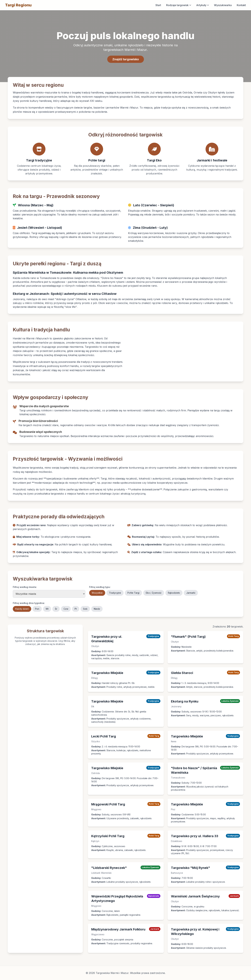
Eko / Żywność (154, 593)
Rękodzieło (174, 593)
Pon (37, 609)
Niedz (97, 609)
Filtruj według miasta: (25, 587)
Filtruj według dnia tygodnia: (29, 603)
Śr (56, 609)
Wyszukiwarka (223, 5)
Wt (47, 609)
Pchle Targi (133, 593)
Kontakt (241, 5)
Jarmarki (191, 593)
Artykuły (203, 5)
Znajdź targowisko (126, 59)
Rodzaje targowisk (179, 5)
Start (158, 5)
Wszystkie (97, 593)
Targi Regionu (18, 5)
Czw (66, 609)
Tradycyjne (115, 593)
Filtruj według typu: (100, 587)
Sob (85, 609)
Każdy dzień (22, 609)
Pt (76, 609)
